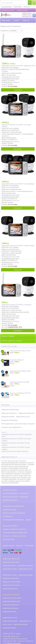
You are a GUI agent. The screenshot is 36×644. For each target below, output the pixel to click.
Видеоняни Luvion (23, 417)
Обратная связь (9, 539)
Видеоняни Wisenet (10, 621)
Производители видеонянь (13, 520)
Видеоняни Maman (25, 575)
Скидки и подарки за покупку (14, 529)
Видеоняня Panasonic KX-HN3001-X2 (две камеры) (16, 448)
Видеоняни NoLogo (10, 589)
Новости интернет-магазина (14, 513)
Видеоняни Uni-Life (10, 618)
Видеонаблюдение (10, 500)
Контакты (7, 536)
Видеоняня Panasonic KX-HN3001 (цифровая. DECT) (17, 435)
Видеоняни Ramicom (9, 413)
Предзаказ (18, 90)
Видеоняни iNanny (10, 569)
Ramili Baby (18, 7)
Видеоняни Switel (10, 612)
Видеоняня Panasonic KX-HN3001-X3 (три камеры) (16, 444)
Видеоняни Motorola (26, 413)
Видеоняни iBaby (8, 417)
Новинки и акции (22, 10)
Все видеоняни (6, 7)
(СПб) (11, 636)
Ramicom (27, 7)
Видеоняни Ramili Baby (10, 410)
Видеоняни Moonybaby (12, 582)
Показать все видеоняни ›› (12, 427)
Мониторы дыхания (10, 497)
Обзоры (28, 520)
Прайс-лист (20, 545)
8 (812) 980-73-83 (27, 17)
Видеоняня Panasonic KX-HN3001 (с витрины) (15, 451)
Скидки (16, 20)
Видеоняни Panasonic (11, 595)
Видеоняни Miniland (11, 578)
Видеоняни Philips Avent (12, 598)
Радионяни (24, 497)
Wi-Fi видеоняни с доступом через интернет (18, 424)
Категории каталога (11, 493)
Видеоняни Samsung (11, 608)
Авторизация (29, 545)
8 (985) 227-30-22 (27, 15)
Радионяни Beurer (20, 625)
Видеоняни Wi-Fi (25, 621)
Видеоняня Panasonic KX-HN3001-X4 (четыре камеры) (16, 440)
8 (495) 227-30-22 (27, 13)
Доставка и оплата (8, 10)
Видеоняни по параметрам (13, 506)
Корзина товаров (8, 545)
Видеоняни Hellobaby (10, 420)
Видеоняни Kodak (25, 569)
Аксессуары (7, 625)
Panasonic (16, 82)
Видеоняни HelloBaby (11, 562)
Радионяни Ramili (10, 628)
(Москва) (12, 634)
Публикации (8, 516)
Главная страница (10, 490)
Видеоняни (6, 20)
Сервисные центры (19, 536)
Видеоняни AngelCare (11, 559)
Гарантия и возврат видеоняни (15, 533)
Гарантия (26, 20)
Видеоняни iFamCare (25, 566)
